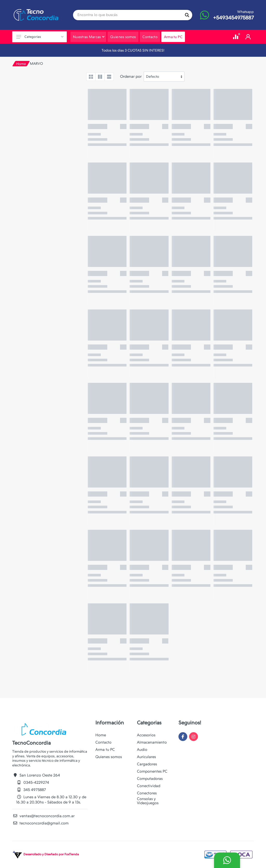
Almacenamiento (152, 742)
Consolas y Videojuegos (148, 801)
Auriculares (146, 757)
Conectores (147, 793)
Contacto (103, 742)
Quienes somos (109, 757)
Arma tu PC (105, 750)
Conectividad (149, 786)
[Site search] (127, 15)
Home (21, 64)
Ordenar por (131, 76)
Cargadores (147, 764)
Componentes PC (152, 771)
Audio (142, 750)
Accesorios (146, 735)
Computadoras (150, 779)
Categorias (40, 37)
